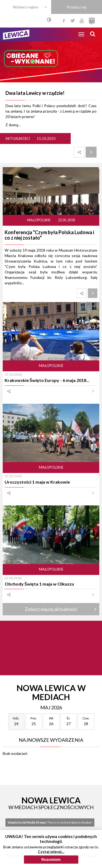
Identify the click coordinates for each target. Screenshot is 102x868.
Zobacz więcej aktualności (51, 609)
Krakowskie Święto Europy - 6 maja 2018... (47, 380)
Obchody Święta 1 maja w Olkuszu (39, 584)
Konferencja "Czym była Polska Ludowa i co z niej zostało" (49, 235)
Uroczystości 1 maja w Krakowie (37, 482)
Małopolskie (39, 220)
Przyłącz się (76, 7)
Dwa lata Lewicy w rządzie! (35, 93)
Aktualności (18, 138)
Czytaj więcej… (51, 852)
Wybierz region (26, 7)
